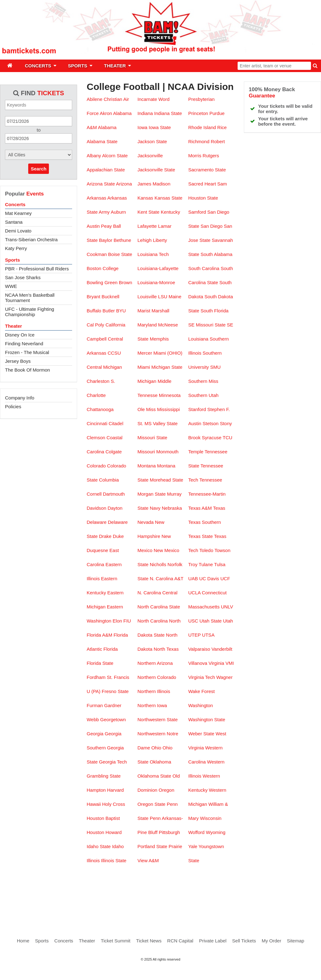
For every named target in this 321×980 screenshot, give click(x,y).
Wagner (224, 677)
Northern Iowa (152, 705)
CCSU (114, 353)
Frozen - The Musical (27, 352)
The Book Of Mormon (27, 370)
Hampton (96, 790)
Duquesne (97, 550)
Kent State (148, 212)
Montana (146, 466)
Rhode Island (202, 127)
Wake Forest (201, 691)
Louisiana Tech (153, 254)
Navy (155, 508)
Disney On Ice (20, 335)
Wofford (196, 832)
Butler (109, 311)
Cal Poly (95, 325)
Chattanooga (100, 409)
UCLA (194, 593)
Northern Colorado (157, 677)
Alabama (107, 127)
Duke (118, 536)
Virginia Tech (201, 677)
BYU (121, 311)
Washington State (207, 719)
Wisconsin (211, 818)
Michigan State (167, 367)
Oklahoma (160, 762)
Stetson (210, 423)
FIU (127, 621)
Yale (193, 846)
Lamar (165, 226)
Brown (126, 282)
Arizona (124, 184)
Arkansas (96, 198)
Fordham (96, 677)
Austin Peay (99, 226)
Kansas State (168, 198)
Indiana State (168, 113)
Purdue (217, 113)
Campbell (96, 339)
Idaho (118, 846)
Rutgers (211, 156)
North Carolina (153, 621)
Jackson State (152, 141)
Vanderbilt (222, 649)
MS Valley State (161, 423)
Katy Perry (16, 248)
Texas (219, 508)
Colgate (114, 452)
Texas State (200, 536)
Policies (13, 407)
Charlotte (96, 395)
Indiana (145, 113)
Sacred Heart (202, 184)
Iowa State (160, 127)
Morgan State (151, 494)
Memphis (159, 339)
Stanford (197, 409)
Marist (144, 311)
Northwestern (151, 734)
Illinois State (114, 860)
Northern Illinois (154, 691)
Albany (94, 156)
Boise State (120, 254)
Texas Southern (204, 522)
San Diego (212, 226)
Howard (114, 832)
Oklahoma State (154, 776)
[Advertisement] (160, 894)
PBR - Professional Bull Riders (37, 269)
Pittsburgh (170, 832)
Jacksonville (150, 156)
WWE (11, 286)
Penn (155, 818)
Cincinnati (97, 423)
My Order (272, 941)
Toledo (206, 550)
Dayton (115, 508)
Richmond (199, 141)
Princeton (198, 113)
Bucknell (111, 297)
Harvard (116, 790)
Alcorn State (115, 156)
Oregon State (151, 804)
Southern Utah (203, 395)
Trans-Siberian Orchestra (31, 240)
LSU (163, 297)
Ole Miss (146, 409)
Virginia (216, 663)
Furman (95, 705)
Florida (111, 649)
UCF (225, 579)
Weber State (201, 734)
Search (39, 169)
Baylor (106, 240)
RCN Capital (180, 941)
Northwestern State (157, 719)
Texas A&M (200, 508)
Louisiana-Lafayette (158, 268)
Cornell (94, 494)
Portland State (152, 846)
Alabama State (102, 141)
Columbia (109, 480)
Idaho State (99, 846)
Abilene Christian (104, 99)
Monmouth (167, 452)
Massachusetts (204, 607)
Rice (222, 127)
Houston (95, 832)
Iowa (142, 127)
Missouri (146, 452)
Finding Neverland (24, 344)
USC (193, 621)
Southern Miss (203, 381)
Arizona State (101, 184)
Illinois (93, 860)
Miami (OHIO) (168, 353)
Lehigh (144, 240)
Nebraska (172, 508)
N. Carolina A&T (167, 579)
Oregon (166, 790)
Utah (228, 621)
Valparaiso (199, 649)
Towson (222, 550)
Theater (13, 326)
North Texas (166, 649)
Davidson (96, 508)
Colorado (96, 466)
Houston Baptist (103, 818)
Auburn (118, 212)
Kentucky (171, 212)
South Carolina (204, 268)
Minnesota (170, 395)
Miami (144, 367)
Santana (14, 222)
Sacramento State (207, 170)
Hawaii (94, 804)
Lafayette (147, 226)
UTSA (208, 635)
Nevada (145, 522)
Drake (105, 536)
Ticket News (149, 941)
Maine (175, 297)
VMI (230, 663)
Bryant (93, 297)
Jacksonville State (156, 170)
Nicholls (158, 564)
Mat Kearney (18, 213)
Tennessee (211, 480)
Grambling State (103, 776)
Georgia (95, 734)
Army (104, 212)
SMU (216, 367)
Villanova (198, 663)
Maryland (147, 325)
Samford (197, 212)
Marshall (160, 311)
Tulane (206, 564)
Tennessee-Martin (207, 494)
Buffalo (94, 311)
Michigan (147, 381)
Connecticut (214, 593)
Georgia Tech (113, 762)
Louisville (147, 297)
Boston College (103, 268)
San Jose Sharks (23, 277)
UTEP (195, 635)
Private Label (213, 941)
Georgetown (113, 719)
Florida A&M (99, 635)
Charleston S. (101, 381)
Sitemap (295, 941)
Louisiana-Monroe (156, 282)
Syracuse (212, 438)
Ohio (156, 748)
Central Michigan (104, 367)
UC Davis (209, 579)
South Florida (215, 311)
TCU (227, 438)
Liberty (160, 240)
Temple (196, 452)
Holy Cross (114, 804)
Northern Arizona (155, 663)
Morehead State (167, 480)
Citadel (116, 423)
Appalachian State (106, 170)
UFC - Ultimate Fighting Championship (30, 312)
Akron (106, 113)
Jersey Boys (18, 361)
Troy (193, 564)
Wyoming (216, 832)
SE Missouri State (207, 325)
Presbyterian (201, 99)
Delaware (96, 522)
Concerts (15, 204)
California (116, 325)
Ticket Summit (115, 941)
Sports (13, 260)
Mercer (145, 353)
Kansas (145, 198)
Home (23, 941)
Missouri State (152, 438)
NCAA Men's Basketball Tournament (30, 298)
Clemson (96, 438)
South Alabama (217, 254)
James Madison (154, 184)
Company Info (20, 398)
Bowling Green (102, 282)
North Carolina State (159, 607)
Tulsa (220, 564)
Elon (117, 621)
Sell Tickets (244, 941)
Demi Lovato (18, 231)
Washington (200, 705)
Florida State (100, 663)
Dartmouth (114, 494)
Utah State (210, 621)
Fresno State (115, 691)
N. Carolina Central (157, 593)
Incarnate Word (153, 99)
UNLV (227, 607)
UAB (193, 579)
